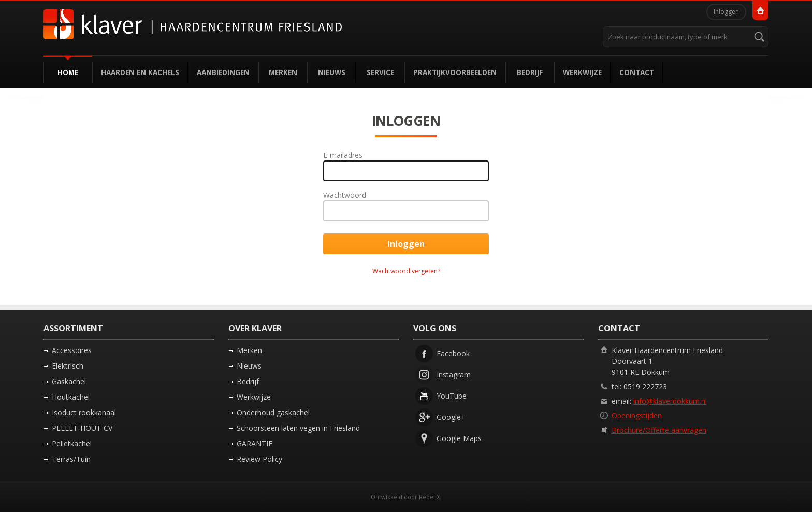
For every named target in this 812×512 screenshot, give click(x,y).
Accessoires (72, 350)
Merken (283, 72)
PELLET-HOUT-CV (82, 428)
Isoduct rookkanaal (84, 412)
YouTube (452, 396)
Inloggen (726, 12)
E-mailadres (343, 155)
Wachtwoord (345, 195)
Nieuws (332, 72)
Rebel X (429, 497)
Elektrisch (68, 366)
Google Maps (459, 438)
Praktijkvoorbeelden (455, 72)
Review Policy (259, 459)
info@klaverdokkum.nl (670, 401)
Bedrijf (530, 72)
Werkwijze (582, 72)
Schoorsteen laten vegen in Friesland (298, 428)
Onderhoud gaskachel (273, 412)
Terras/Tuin (71, 459)
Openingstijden (637, 415)
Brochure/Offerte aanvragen (659, 430)
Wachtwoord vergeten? (406, 271)
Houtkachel (71, 397)
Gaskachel (69, 381)
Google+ (451, 417)
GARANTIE (255, 443)
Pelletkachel (72, 443)
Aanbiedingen (223, 72)
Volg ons (435, 328)
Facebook (453, 353)
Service (380, 72)
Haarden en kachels (140, 72)
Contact (637, 72)
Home (68, 72)
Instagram (454, 375)
